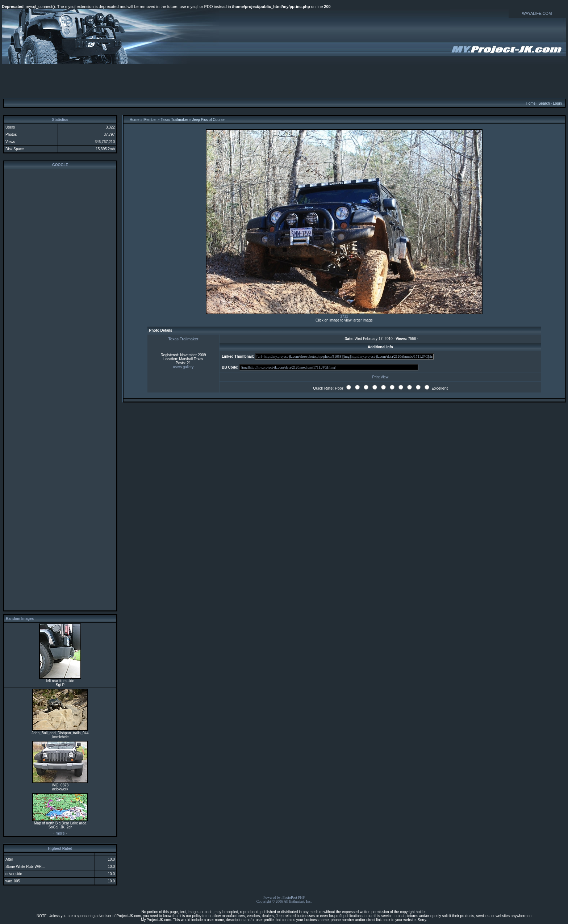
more (60, 833)
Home (531, 103)
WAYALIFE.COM (537, 13)
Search (544, 103)
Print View (381, 377)
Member (150, 120)
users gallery (183, 367)
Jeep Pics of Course (208, 120)
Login (557, 103)
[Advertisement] (284, 81)
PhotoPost (290, 897)
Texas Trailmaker (175, 120)
